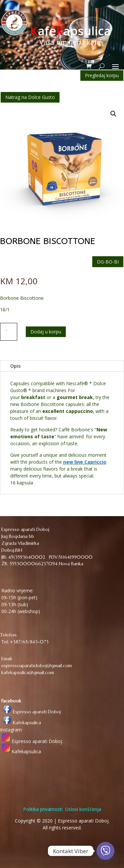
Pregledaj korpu (102, 75)
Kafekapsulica (21, 723)
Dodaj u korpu (46, 332)
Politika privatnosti (43, 809)
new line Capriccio (85, 462)
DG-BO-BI (108, 262)
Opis (15, 366)
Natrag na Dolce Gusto (30, 97)
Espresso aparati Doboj (30, 712)
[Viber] (105, 851)
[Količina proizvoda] (9, 332)
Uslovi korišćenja (83, 809)
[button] (113, 114)
